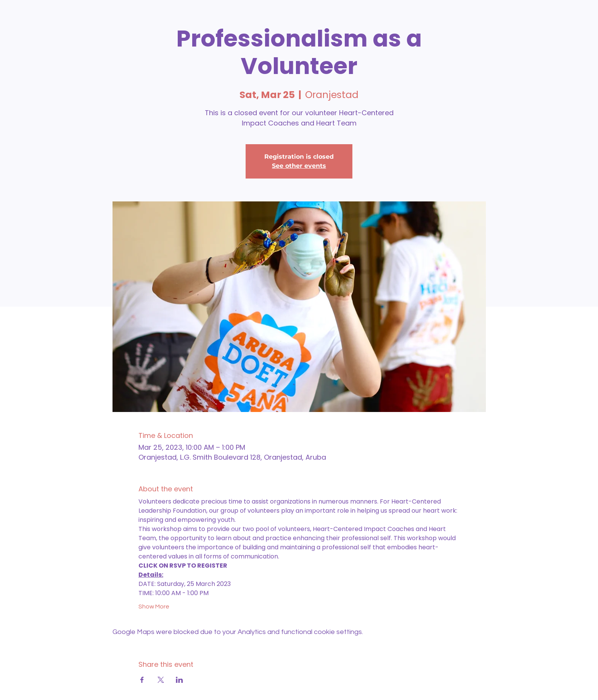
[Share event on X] (161, 680)
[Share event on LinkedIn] (179, 680)
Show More (154, 607)
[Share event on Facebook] (142, 680)
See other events (299, 166)
